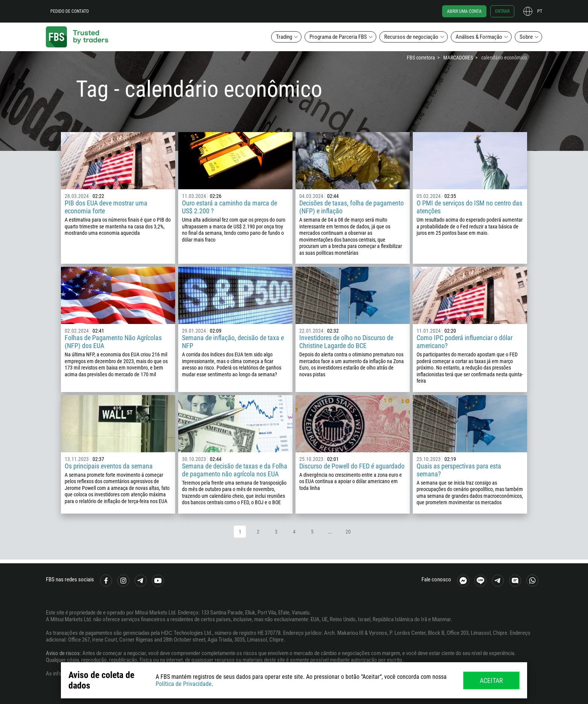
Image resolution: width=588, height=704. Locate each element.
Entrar (502, 11)
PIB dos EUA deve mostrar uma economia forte (106, 207)
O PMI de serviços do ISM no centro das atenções (469, 207)
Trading (284, 37)
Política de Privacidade (184, 684)
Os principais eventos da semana (109, 466)
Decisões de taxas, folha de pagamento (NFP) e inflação (352, 207)
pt (540, 11)
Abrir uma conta (464, 11)
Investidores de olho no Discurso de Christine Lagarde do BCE (346, 342)
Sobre (526, 37)
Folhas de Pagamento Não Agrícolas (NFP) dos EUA (113, 342)
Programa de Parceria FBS (338, 37)
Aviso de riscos (63, 653)
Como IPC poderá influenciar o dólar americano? (464, 342)
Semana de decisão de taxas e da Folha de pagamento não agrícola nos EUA (235, 470)
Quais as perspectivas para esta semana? (459, 470)
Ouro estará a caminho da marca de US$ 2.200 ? (230, 207)
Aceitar (491, 680)
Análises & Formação (479, 37)
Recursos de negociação (411, 37)
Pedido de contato (70, 11)
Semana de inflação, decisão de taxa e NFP (233, 342)
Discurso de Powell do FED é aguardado (352, 466)
